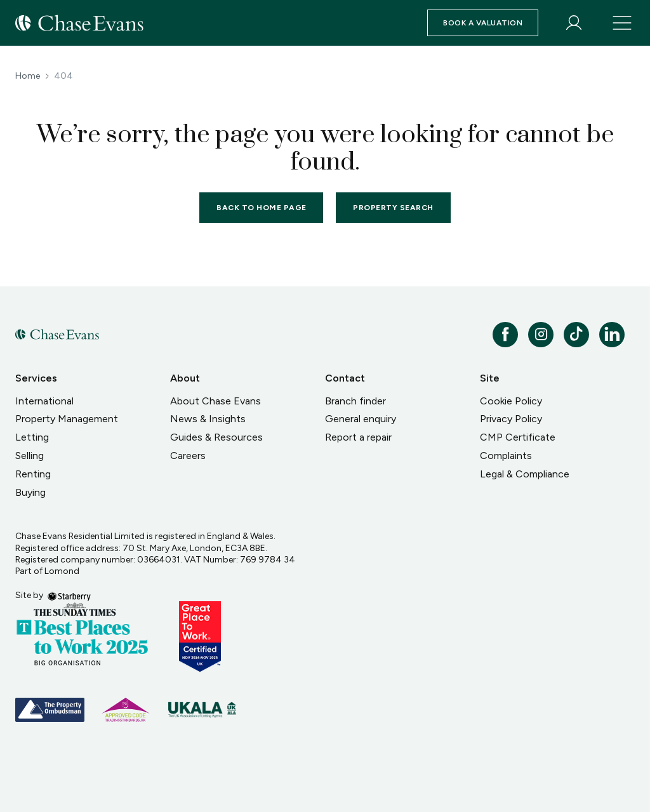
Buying (30, 492)
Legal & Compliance (525, 474)
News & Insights (208, 419)
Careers (188, 456)
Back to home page (261, 208)
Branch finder (355, 401)
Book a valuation (483, 23)
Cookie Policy (511, 401)
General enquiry (361, 419)
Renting (33, 474)
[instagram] (541, 335)
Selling (30, 456)
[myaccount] (574, 23)
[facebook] (505, 335)
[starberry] (69, 595)
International (44, 401)
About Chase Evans (216, 401)
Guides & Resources (216, 437)
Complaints (506, 456)
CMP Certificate (518, 437)
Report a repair (358, 437)
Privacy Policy (511, 419)
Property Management (67, 419)
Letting (32, 437)
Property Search (393, 208)
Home (28, 76)
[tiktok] (576, 335)
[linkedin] (612, 335)
